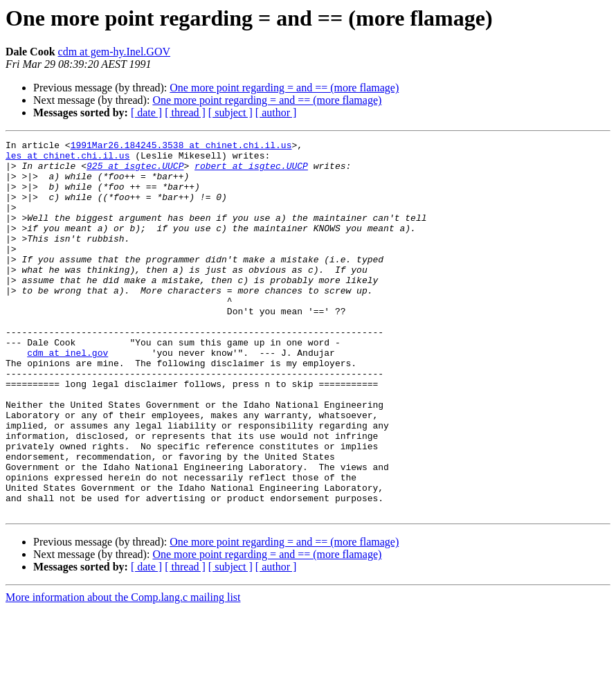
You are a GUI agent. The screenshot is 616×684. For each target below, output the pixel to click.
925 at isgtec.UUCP (135, 172)
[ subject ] (230, 112)
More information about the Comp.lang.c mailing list (123, 672)
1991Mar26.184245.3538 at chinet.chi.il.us (181, 147)
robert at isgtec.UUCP (251, 172)
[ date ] (146, 112)
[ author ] (276, 112)
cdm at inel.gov (67, 396)
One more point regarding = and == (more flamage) (284, 88)
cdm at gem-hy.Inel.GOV (114, 52)
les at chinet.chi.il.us (67, 159)
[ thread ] (185, 112)
